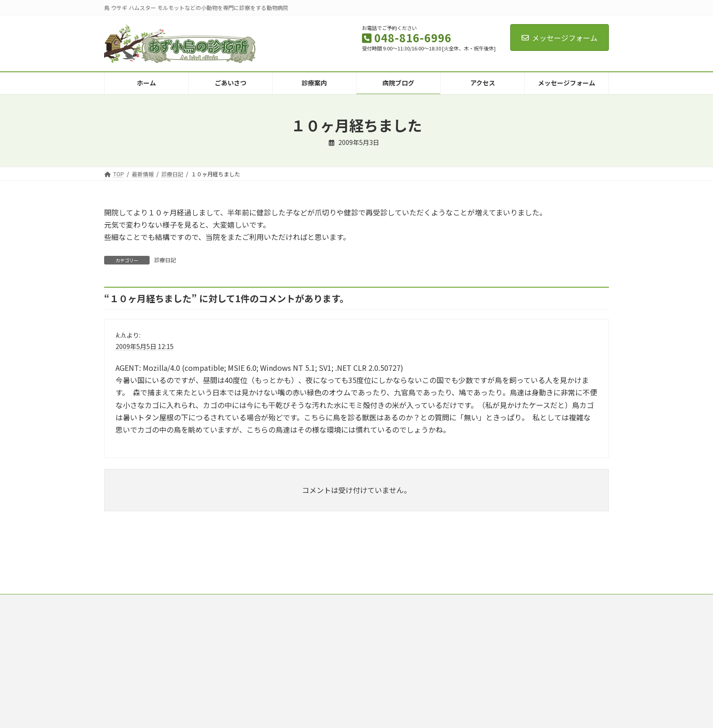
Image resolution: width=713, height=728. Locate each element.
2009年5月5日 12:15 (145, 346)
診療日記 (165, 260)
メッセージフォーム (560, 38)
